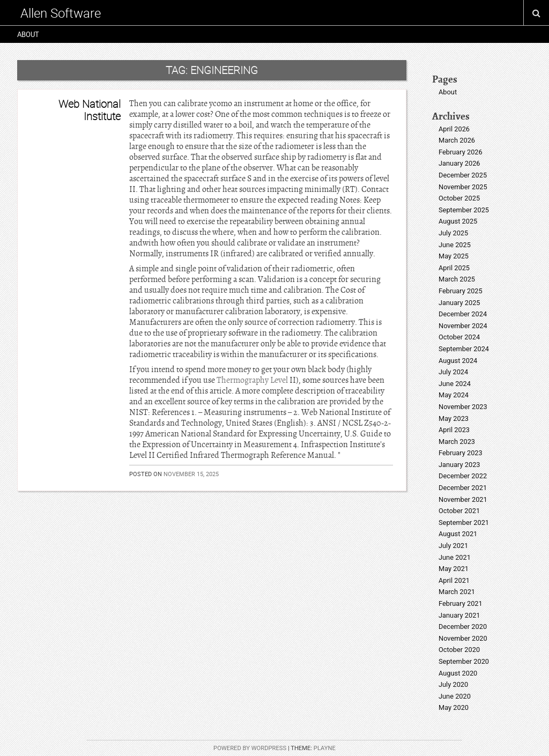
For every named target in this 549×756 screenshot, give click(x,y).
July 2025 (453, 233)
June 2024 (455, 384)
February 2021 (461, 603)
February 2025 (461, 291)
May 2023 (454, 418)
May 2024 (454, 395)
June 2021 (455, 557)
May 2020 (454, 707)
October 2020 (459, 650)
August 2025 (458, 221)
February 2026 (461, 152)
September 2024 (464, 349)
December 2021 (463, 488)
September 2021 (464, 522)
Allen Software (61, 13)
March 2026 (457, 140)
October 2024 (459, 337)
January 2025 (459, 303)
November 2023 (463, 407)
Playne (325, 748)
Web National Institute (90, 110)
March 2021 (457, 592)
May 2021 (454, 569)
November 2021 (463, 499)
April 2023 (454, 430)
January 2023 (459, 465)
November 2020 (463, 638)
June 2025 (455, 245)
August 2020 (458, 673)
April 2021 (454, 580)
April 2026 (454, 129)
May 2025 (454, 256)
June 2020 (455, 696)
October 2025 (459, 198)
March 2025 (457, 279)
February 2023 (461, 453)
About (28, 34)
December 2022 (463, 476)
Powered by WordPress (250, 748)
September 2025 (464, 210)
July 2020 (453, 684)
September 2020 (464, 661)
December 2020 (463, 627)
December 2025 (463, 175)
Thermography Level (252, 380)
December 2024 (463, 314)
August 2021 (458, 534)
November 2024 (463, 326)
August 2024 (458, 361)
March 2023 (457, 442)
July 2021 (453, 546)
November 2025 (463, 187)
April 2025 (454, 268)
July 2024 (453, 372)
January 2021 (459, 615)
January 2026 (459, 163)
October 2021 (459, 511)
